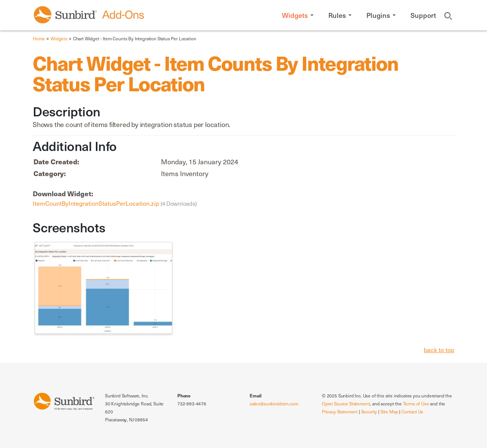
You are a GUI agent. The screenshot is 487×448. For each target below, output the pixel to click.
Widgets (59, 38)
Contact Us (412, 411)
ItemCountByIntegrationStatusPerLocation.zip (97, 203)
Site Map (389, 411)
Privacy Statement (340, 411)
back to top (439, 350)
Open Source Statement (346, 404)
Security (369, 411)
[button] (299, 15)
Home (39, 38)
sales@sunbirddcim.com (274, 404)
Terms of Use (416, 404)
